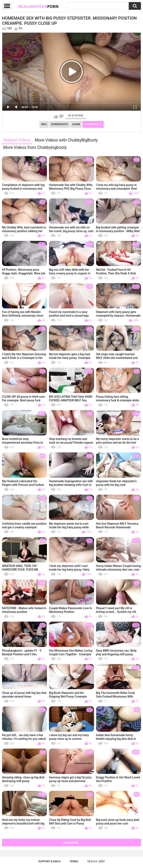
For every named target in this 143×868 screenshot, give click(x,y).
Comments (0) (93, 124)
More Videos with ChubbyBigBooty (66, 140)
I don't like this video (61, 117)
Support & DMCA (49, 861)
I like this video (56, 117)
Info (44, 124)
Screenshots (59, 124)
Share (76, 124)
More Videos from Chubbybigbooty (35, 147)
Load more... (71, 843)
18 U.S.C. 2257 (96, 861)
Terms (74, 861)
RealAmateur (38, 6)
